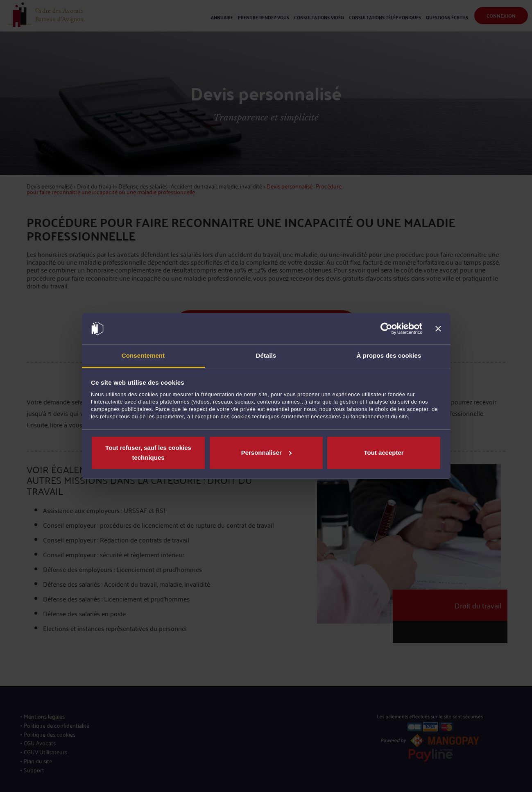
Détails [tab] (266, 355)
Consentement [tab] (143, 355)
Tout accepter (384, 453)
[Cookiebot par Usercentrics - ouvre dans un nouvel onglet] (386, 329)
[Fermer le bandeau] (438, 329)
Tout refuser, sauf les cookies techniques (148, 453)
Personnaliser (266, 453)
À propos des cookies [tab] (389, 355)
